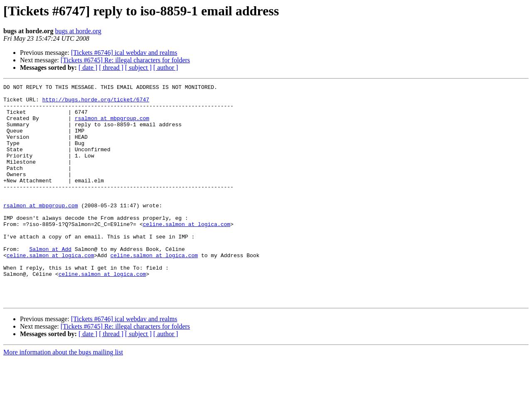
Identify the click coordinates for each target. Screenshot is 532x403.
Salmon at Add (50, 283)
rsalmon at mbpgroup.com (112, 125)
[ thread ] (111, 68)
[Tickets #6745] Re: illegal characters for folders (125, 60)
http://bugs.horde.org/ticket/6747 (96, 103)
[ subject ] (138, 68)
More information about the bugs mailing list (63, 396)
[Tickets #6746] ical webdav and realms (124, 53)
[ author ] (166, 68)
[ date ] (88, 68)
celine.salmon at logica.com (186, 253)
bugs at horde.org (78, 31)
